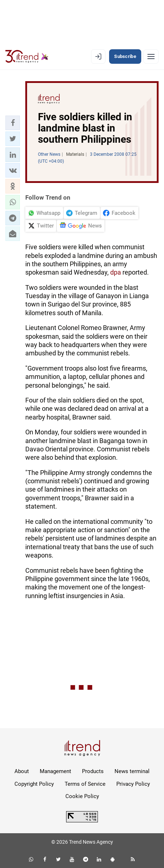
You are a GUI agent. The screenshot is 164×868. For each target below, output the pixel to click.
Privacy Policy (133, 784)
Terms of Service (85, 784)
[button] (13, 123)
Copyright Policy (34, 784)
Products (93, 771)
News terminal (132, 771)
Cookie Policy (82, 796)
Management (55, 771)
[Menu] (151, 57)
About (22, 771)
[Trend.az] (27, 57)
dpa (116, 272)
